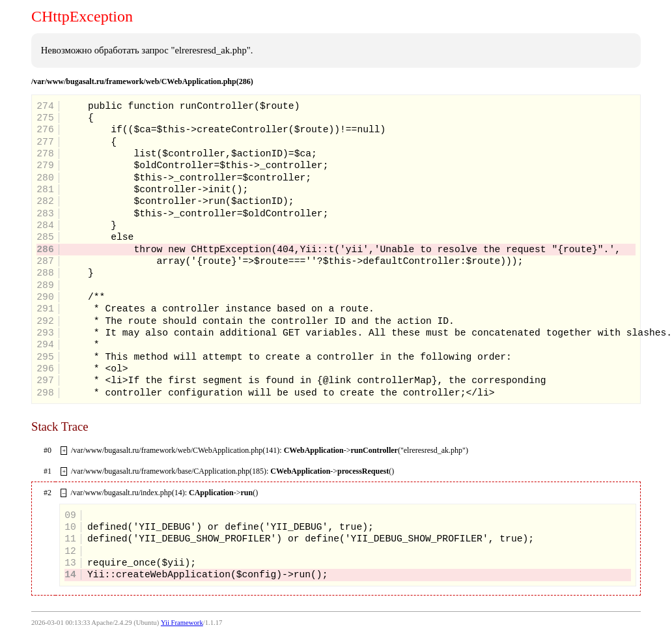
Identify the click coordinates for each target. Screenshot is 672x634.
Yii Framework (182, 623)
